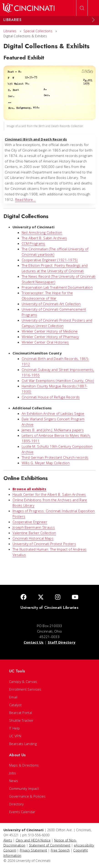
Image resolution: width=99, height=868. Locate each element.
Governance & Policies (27, 796)
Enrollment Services (25, 689)
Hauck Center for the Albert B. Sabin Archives (49, 494)
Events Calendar (22, 812)
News (14, 781)
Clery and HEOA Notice (33, 840)
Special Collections (38, 31)
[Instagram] (58, 597)
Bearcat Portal (20, 713)
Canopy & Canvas (23, 682)
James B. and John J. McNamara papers (53, 430)
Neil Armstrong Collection (42, 232)
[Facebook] (23, 597)
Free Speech (60, 850)
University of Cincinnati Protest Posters (44, 544)
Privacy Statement (33, 850)
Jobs (13, 773)
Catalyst (15, 705)
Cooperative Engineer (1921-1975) (50, 260)
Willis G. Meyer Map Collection (46, 463)
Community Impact (24, 788)
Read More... (26, 200)
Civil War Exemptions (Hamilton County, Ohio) (58, 381)
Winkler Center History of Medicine (50, 331)
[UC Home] (28, 8)
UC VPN (15, 736)
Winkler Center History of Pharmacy (50, 337)
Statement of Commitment (50, 845)
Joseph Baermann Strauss (34, 527)
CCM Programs (33, 243)
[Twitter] (41, 597)
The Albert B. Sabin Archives (44, 238)
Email (13, 697)
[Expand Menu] (93, 20)
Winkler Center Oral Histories (45, 342)
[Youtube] (75, 597)
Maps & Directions (24, 765)
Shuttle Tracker (21, 720)
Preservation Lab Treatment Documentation (57, 287)
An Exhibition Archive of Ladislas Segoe (53, 413)
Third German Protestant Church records (55, 457)
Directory (16, 804)
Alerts (8, 840)
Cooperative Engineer (30, 522)
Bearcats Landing (23, 744)
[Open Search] (82, 8)
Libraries (10, 31)
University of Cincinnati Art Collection (51, 304)
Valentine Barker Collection (34, 533)
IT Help (14, 728)
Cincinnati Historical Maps (33, 538)
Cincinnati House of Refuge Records (51, 397)
